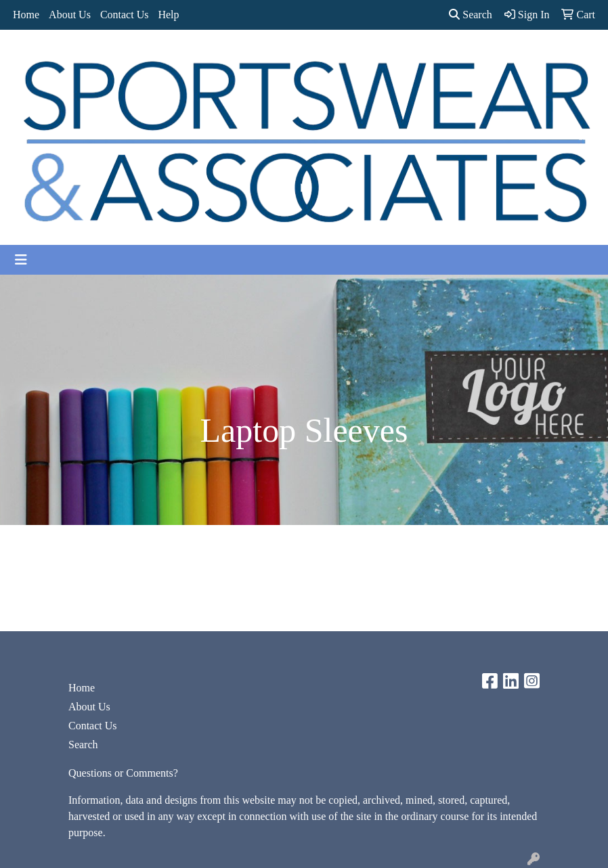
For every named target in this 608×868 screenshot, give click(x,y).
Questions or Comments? (123, 773)
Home (26, 15)
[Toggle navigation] (21, 260)
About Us (70, 15)
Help (168, 15)
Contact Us (125, 15)
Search (471, 15)
